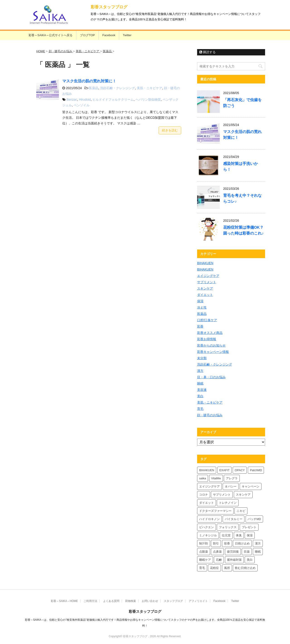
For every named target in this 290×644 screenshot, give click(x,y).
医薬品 (94, 88)
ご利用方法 (90, 601)
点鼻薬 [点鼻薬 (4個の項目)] (217, 552)
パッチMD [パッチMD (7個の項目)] (254, 519)
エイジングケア (208, 276)
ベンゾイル (82, 105)
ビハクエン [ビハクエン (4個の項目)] (207, 527)
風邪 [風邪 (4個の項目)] (227, 568)
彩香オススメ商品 (210, 333)
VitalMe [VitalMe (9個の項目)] (216, 478)
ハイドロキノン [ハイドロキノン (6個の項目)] (209, 519)
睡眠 (200, 383)
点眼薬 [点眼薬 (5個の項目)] (204, 552)
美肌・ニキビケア (150, 88)
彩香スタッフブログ (109, 7)
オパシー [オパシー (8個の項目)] (231, 486)
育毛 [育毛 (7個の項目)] (202, 568)
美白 (200, 396)
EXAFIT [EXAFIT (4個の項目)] (225, 470)
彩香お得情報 (207, 339)
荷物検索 (130, 601)
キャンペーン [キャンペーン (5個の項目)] (251, 486)
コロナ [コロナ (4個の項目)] (204, 495)
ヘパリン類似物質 (148, 100)
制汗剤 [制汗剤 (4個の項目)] (204, 543)
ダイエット (205, 295)
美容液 (202, 390)
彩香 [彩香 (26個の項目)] (227, 543)
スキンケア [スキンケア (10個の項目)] (243, 495)
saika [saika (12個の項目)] (203, 478)
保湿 (200, 301)
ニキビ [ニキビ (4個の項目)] (241, 511)
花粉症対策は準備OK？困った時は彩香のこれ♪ (243, 230)
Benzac (72, 100)
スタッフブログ (173, 601)
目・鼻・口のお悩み (211, 377)
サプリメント (207, 282)
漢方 (200, 371)
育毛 (200, 409)
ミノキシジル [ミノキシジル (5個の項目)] (208, 535)
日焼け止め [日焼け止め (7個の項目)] (242, 543)
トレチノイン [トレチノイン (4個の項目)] (228, 503)
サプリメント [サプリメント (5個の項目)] (222, 495)
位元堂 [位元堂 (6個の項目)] (226, 535)
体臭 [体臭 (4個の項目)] (239, 535)
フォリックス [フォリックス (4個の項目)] (228, 527)
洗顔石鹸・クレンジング (118, 88)
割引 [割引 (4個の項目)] (216, 543)
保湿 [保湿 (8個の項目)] (250, 535)
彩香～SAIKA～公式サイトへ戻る (51, 35)
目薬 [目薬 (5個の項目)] (247, 552)
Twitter (127, 35)
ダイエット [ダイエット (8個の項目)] (207, 503)
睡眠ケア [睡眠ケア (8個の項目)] (205, 560)
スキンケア (205, 288)
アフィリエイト (198, 601)
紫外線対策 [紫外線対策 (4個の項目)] (234, 560)
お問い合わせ (150, 601)
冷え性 (202, 307)
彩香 (200, 326)
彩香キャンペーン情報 (213, 352)
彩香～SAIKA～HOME (64, 601)
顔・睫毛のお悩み (210, 415)
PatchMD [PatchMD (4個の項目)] (256, 470)
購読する (208, 52)
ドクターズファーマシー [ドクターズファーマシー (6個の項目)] (215, 511)
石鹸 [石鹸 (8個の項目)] (219, 560)
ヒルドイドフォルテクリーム (113, 100)
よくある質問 (111, 601)
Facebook (109, 35)
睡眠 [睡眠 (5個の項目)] (258, 552)
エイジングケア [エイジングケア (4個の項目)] (209, 486)
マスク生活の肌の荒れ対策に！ (89, 81)
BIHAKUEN (205, 263)
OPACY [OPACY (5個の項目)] (240, 470)
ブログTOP (87, 35)
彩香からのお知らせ (211, 345)
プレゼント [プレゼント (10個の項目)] (249, 527)
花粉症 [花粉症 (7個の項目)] (214, 568)
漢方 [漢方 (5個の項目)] (258, 543)
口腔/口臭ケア (207, 320)
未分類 (202, 358)
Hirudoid (85, 100)
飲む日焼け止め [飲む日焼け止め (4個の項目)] (245, 568)
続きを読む (170, 130)
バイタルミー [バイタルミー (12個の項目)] (234, 519)
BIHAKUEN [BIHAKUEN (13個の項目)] (207, 470)
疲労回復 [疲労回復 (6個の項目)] (233, 552)
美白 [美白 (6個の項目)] (250, 560)
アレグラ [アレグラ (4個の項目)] (232, 478)
